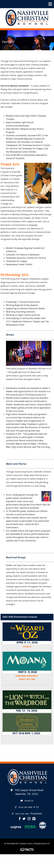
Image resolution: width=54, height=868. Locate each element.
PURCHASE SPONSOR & (27, 676)
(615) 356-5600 (24, 807)
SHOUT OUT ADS (27, 679)
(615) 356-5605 (21, 814)
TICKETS (27, 647)
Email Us (27, 801)
